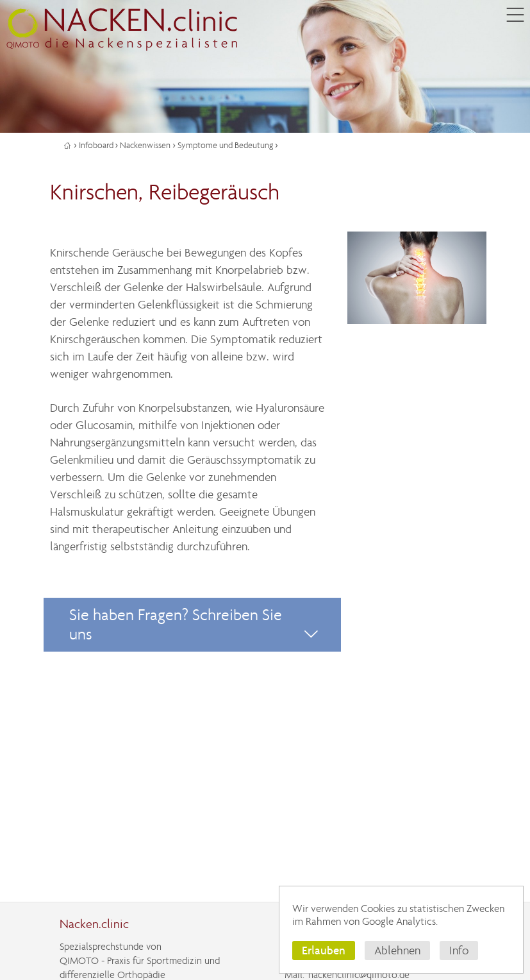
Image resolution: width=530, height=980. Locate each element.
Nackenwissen (145, 145)
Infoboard (96, 145)
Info (459, 950)
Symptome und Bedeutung (225, 145)
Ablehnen (397, 950)
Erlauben (324, 950)
